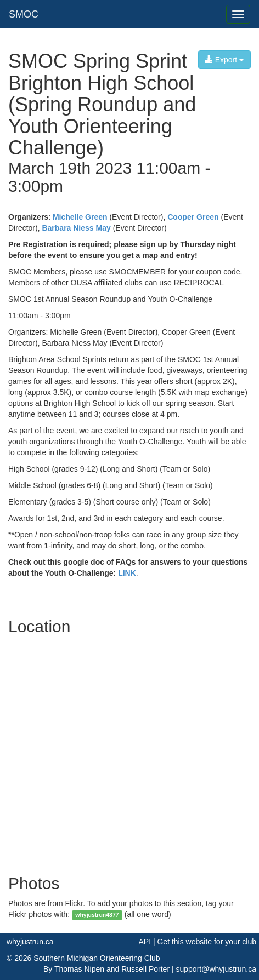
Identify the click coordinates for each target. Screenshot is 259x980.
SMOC (24, 14)
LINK (127, 573)
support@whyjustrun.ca (216, 969)
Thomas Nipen (79, 969)
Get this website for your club (207, 942)
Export (224, 60)
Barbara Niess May (76, 228)
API (145, 942)
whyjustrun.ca (30, 942)
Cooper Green (193, 217)
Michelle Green (80, 217)
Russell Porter (145, 969)
